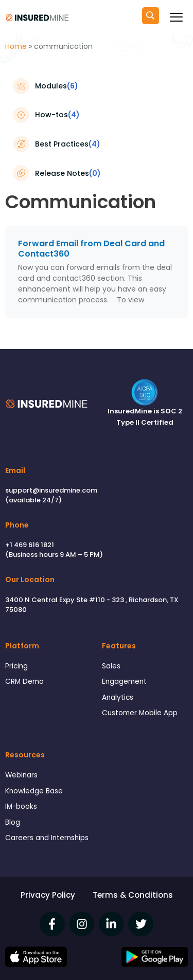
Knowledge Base (34, 791)
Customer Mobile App (140, 713)
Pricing (16, 666)
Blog (13, 822)
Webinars (21, 775)
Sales (111, 666)
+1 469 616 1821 (30, 545)
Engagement (124, 682)
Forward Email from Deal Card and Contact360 (91, 249)
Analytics (118, 697)
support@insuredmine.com (51, 490)
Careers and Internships (47, 838)
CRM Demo (24, 682)
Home (16, 46)
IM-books (21, 806)
